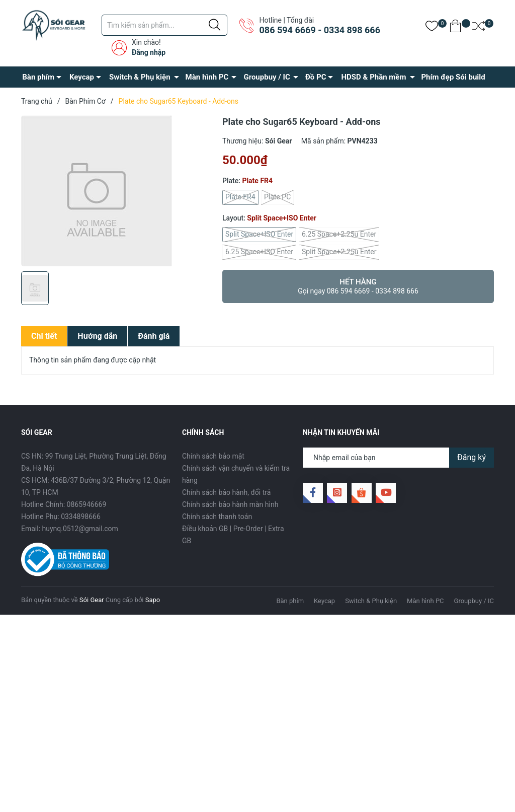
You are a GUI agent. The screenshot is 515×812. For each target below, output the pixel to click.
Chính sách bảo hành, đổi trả (226, 492)
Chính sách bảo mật (213, 456)
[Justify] (214, 25)
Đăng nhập (149, 52)
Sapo (153, 600)
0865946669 (87, 504)
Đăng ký (471, 457)
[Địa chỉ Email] (398, 458)
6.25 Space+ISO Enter (259, 252)
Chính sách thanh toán (217, 516)
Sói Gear (92, 600)
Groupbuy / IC (267, 77)
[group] (117, 191)
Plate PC (277, 197)
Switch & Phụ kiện (140, 77)
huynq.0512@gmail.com (80, 529)
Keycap (82, 77)
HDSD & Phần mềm (373, 77)
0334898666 (81, 516)
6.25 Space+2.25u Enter (339, 235)
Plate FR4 (240, 197)
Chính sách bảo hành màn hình (230, 504)
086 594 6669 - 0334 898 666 (319, 30)
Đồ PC (316, 77)
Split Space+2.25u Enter (339, 252)
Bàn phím (38, 77)
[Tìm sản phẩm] (164, 25)
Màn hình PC (207, 77)
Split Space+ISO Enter (259, 235)
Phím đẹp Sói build (453, 77)
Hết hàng (358, 286)
